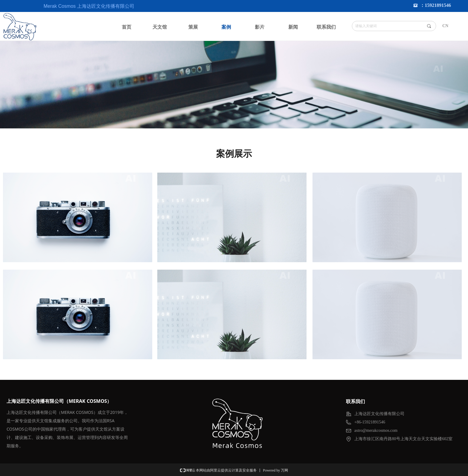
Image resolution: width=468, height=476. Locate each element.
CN (445, 26)
